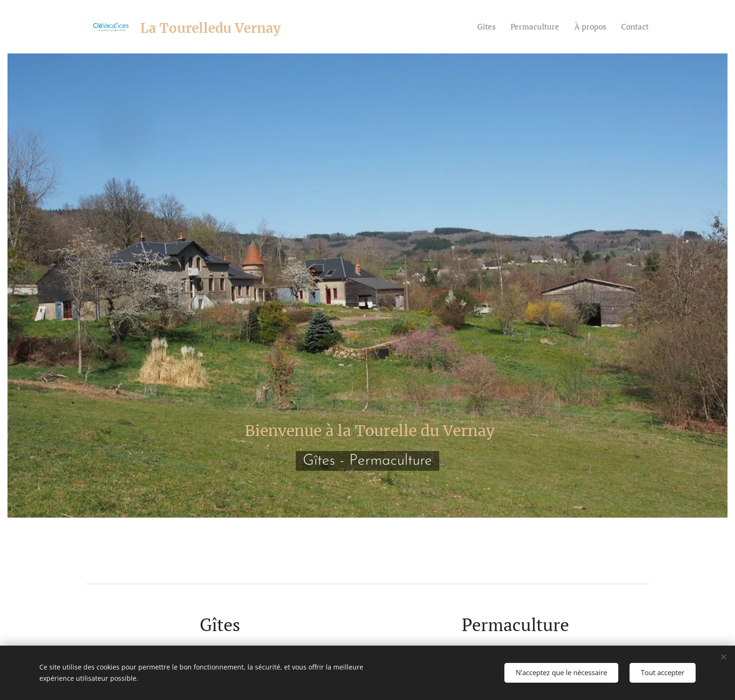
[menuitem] (489, 27)
